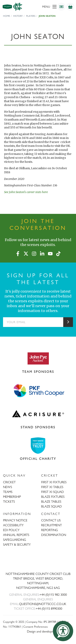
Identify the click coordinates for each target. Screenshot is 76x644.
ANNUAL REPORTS (16, 535)
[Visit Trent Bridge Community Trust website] (38, 446)
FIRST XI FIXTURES (54, 482)
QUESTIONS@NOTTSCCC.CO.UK (43, 604)
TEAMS (8, 492)
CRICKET (9, 482)
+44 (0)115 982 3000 (53, 595)
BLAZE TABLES (51, 502)
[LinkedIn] (42, 253)
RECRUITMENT (51, 525)
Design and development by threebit (50, 631)
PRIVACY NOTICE (15, 520)
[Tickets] (61, 7)
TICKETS (9, 502)
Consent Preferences (35, 627)
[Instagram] (34, 253)
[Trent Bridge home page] (38, 560)
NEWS (7, 487)
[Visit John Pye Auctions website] (38, 358)
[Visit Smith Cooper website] (38, 390)
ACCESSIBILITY (13, 525)
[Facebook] (18, 253)
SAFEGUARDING (15, 540)
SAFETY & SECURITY (17, 545)
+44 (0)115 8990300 (49, 609)
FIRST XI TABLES (52, 487)
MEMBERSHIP (12, 497)
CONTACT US (51, 520)
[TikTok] (58, 253)
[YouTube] (50, 253)
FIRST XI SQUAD (52, 492)
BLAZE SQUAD (51, 506)
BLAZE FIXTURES (53, 497)
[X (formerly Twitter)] (26, 253)
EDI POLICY (11, 530)
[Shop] (70, 7)
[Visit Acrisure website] (38, 414)
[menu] (43, 7)
